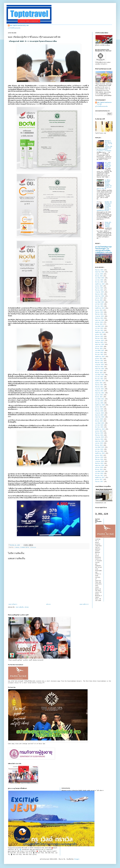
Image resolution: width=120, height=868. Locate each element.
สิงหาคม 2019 (99, 435)
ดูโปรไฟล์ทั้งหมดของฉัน (14, 28)
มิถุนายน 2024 (99, 318)
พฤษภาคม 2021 (100, 393)
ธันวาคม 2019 (99, 427)
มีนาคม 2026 (99, 276)
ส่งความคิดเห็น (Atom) (22, 607)
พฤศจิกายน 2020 (100, 405)
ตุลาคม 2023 (99, 334)
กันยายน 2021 (99, 385)
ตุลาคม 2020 (99, 407)
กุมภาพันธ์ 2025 (100, 302)
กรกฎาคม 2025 (100, 292)
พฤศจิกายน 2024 (100, 308)
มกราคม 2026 (99, 280)
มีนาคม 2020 (99, 421)
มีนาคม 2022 (99, 373)
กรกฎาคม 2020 (100, 413)
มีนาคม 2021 (99, 397)
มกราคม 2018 (99, 473)
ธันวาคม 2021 (99, 379)
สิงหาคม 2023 (99, 338)
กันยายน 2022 (99, 361)
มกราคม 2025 (99, 304)
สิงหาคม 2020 (99, 411)
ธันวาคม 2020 (99, 403)
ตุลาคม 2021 (99, 383)
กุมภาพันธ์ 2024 (100, 326)
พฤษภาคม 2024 (100, 320)
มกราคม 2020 (99, 425)
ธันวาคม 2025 (99, 282)
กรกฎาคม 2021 (100, 389)
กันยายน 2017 (99, 482)
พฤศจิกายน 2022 (100, 357)
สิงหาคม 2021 (99, 387)
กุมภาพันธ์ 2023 (100, 351)
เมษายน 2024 (99, 322)
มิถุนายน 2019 (99, 439)
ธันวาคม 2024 (99, 306)
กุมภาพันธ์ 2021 (100, 399)
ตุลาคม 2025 (99, 286)
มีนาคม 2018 (99, 470)
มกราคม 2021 (99, 401)
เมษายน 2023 (99, 347)
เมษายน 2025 (99, 298)
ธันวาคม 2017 (99, 476)
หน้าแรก (48, 604)
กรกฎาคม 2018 (100, 461)
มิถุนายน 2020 (99, 415)
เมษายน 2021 (99, 395)
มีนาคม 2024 (99, 324)
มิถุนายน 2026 (99, 270)
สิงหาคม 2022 (99, 363)
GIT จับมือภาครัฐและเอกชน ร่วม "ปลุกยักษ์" (108, 165)
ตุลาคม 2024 (99, 310)
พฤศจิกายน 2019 (100, 429)
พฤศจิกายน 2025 (100, 284)
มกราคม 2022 (99, 377)
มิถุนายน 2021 (99, 391)
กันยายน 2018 (99, 457)
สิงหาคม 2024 (99, 314)
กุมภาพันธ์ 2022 (100, 375)
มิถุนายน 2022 (99, 367)
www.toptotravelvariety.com (19, 26)
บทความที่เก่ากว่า (84, 604)
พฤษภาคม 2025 (100, 296)
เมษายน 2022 (99, 371)
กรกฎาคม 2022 (100, 365)
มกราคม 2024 (99, 328)
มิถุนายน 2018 (99, 463)
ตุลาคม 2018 (99, 455)
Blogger (77, 859)
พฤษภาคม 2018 (100, 465)
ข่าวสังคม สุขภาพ (25, 547)
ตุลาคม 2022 (99, 359)
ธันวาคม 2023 (99, 330)
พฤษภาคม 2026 (100, 272)
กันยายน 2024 (99, 312)
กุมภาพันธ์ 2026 (100, 278)
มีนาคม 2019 (99, 445)
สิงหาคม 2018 (99, 459)
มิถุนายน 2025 (99, 294)
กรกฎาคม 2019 (100, 437)
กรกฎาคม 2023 (100, 341)
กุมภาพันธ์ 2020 (100, 423)
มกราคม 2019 (99, 449)
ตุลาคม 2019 (99, 431)
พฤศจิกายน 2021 (100, 381)
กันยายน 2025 (99, 288)
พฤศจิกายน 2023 (100, 332)
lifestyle (33, 547)
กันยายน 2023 (99, 336)
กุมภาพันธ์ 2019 (100, 447)
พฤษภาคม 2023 (100, 344)
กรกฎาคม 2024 (100, 316)
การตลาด (17, 547)
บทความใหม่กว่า (13, 604)
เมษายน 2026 (99, 274)
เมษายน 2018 (99, 467)
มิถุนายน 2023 (99, 343)
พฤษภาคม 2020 (100, 417)
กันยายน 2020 (99, 409)
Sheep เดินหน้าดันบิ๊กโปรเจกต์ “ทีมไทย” (108, 225)
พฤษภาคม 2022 (100, 369)
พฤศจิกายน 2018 (100, 453)
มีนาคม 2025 (99, 300)
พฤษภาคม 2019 (100, 441)
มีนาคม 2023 (99, 349)
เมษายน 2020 (99, 419)
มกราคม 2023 (99, 353)
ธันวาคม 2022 (99, 355)
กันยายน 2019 (99, 433)
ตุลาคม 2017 (99, 480)
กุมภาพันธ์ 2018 (100, 472)
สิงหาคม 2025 (99, 290)
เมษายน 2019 (99, 443)
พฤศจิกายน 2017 (100, 478)
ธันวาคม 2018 (99, 451)
